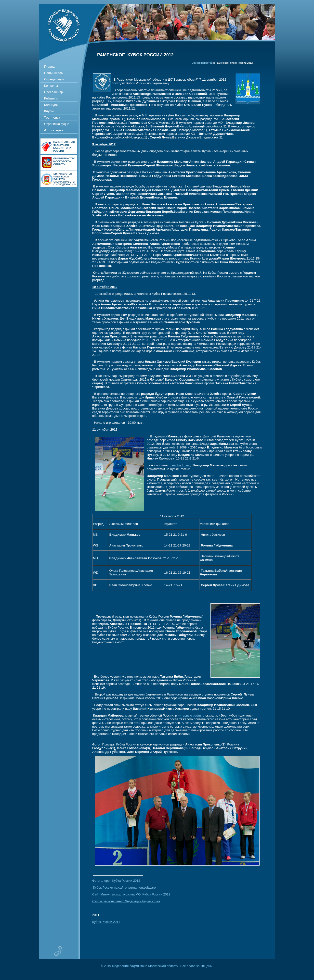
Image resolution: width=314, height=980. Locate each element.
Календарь (52, 105)
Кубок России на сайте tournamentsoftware (124, 887)
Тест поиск (52, 118)
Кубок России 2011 (106, 922)
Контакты (51, 86)
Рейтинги (51, 98)
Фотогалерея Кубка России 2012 (116, 881)
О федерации (54, 79)
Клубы (49, 111)
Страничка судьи (57, 124)
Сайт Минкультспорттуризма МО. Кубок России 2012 (131, 894)
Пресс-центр (53, 92)
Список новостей (202, 63)
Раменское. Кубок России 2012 (234, 63)
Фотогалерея (54, 130)
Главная (50, 67)
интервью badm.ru (191, 715)
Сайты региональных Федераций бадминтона (126, 901)
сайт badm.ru (180, 465)
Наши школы (54, 73)
